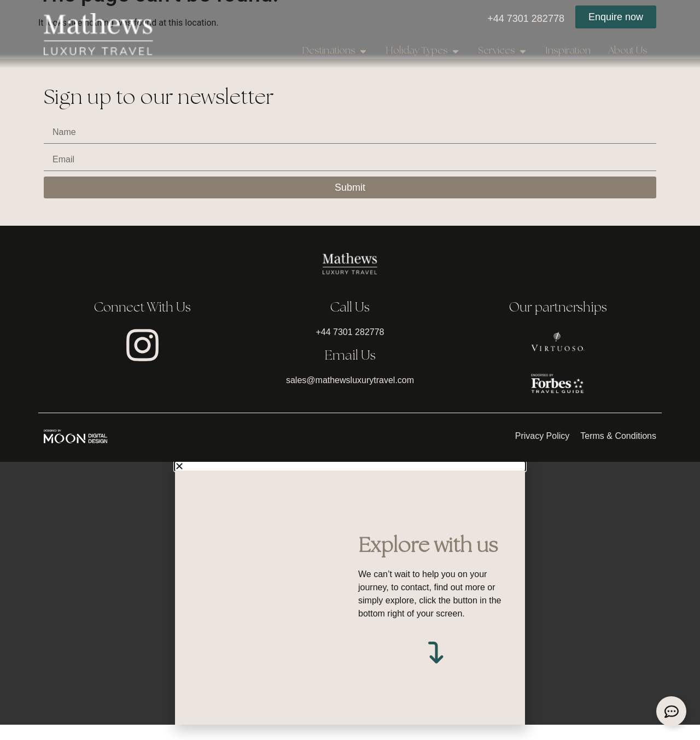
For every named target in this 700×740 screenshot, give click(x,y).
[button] (350, 481)
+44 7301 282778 (526, 19)
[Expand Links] (671, 711)
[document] (350, 608)
